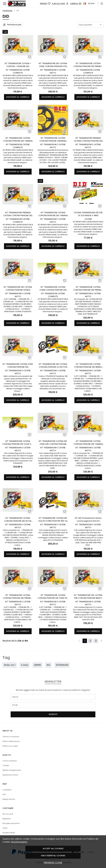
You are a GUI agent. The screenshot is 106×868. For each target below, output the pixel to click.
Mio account (8, 814)
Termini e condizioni (11, 737)
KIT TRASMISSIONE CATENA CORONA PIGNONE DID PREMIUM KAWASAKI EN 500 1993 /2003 (18, 597)
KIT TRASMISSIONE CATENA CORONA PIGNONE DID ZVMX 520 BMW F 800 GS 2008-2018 (53, 597)
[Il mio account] (60, 4)
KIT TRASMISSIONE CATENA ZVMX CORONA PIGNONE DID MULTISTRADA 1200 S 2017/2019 (18, 366)
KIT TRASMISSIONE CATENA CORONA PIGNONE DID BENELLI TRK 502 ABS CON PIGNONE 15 (88, 366)
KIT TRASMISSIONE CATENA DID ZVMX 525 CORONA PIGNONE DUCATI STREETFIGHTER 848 (53, 443)
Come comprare (10, 761)
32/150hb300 (62, 665)
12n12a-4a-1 (10, 665)
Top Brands (7, 11)
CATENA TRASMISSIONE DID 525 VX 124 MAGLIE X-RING (88, 214)
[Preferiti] (45, 4)
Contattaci (7, 790)
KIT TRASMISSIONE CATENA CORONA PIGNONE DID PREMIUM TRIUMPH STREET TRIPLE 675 (88, 289)
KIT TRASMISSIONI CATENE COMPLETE (18, 71)
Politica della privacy (11, 741)
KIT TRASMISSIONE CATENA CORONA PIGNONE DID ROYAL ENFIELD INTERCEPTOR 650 (18, 520)
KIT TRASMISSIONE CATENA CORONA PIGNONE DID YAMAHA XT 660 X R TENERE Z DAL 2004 (53, 214)
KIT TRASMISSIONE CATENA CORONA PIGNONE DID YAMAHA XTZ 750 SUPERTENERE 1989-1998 (88, 443)
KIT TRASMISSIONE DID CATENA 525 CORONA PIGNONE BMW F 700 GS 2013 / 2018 (88, 597)
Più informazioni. (19, 842)
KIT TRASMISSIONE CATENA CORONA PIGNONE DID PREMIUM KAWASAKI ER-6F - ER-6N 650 (88, 65)
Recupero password (11, 823)
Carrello (6, 765)
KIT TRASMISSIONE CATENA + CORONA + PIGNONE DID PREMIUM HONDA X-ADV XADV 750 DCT (18, 65)
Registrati (6, 819)
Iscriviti (53, 714)
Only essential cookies (53, 856)
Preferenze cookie (53, 863)
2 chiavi (25, 665)
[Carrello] (76, 4)
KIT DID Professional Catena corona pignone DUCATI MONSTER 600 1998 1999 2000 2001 (88, 520)
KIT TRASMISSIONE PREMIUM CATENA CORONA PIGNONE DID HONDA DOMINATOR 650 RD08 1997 (88, 139)
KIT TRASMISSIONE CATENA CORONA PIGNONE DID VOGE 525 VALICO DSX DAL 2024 (18, 443)
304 (48, 665)
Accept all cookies (53, 849)
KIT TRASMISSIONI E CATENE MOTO (53, 71)
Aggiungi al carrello (18, 97)
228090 (37, 665)
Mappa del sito (9, 799)
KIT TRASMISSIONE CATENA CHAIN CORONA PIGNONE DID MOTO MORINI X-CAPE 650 (53, 289)
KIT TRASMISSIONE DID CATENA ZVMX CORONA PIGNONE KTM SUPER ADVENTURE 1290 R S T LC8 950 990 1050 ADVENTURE (53, 65)
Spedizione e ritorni (10, 775)
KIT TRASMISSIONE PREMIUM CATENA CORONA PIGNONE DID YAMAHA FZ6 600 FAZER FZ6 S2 (18, 214)
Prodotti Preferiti (9, 833)
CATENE (88, 219)
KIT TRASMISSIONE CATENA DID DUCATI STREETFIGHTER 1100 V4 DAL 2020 (53, 520)
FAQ (4, 794)
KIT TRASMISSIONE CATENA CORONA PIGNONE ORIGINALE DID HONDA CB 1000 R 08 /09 (53, 139)
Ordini (5, 828)
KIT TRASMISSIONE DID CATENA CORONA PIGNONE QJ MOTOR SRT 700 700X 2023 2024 (53, 366)
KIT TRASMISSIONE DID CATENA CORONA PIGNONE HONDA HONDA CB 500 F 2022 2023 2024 (18, 289)
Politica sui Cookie (10, 746)
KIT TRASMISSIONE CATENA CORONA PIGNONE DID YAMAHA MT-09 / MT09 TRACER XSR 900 (18, 139)
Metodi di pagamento (12, 770)
